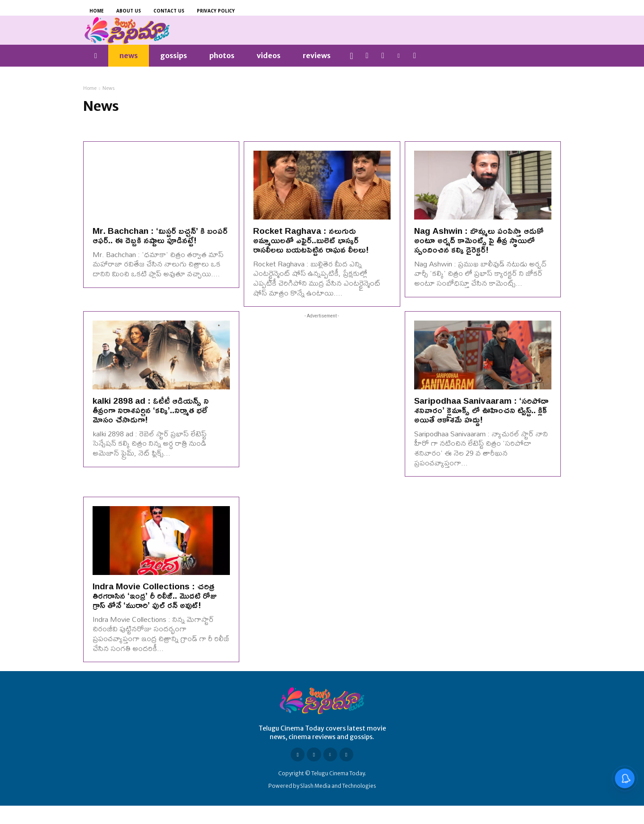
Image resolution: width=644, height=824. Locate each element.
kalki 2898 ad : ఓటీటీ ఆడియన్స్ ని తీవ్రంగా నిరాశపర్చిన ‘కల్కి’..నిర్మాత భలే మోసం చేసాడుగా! (150, 410)
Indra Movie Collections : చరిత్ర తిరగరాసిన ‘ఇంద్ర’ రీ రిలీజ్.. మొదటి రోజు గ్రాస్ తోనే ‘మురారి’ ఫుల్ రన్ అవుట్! (154, 596)
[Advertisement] (322, 406)
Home (90, 88)
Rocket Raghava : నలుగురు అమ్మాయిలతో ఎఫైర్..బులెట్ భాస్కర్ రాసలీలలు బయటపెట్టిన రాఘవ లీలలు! (311, 240)
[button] (352, 56)
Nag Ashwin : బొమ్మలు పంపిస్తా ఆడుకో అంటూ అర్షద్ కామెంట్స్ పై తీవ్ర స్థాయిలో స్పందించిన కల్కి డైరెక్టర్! (479, 240)
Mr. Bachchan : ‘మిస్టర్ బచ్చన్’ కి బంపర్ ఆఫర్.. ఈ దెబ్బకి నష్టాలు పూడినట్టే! (160, 235)
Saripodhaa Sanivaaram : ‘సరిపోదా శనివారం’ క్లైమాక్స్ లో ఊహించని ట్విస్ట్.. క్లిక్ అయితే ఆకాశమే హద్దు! (481, 410)
